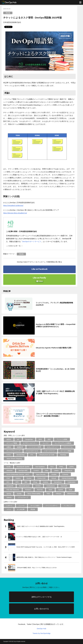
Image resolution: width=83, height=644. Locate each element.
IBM (26, 482)
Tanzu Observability (34, 494)
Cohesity (65, 474)
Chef (8, 478)
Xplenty (9, 497)
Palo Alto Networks (13, 490)
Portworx (28, 490)
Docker (29, 478)
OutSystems (51, 486)
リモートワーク (49, 451)
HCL (8, 482)
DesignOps (29, 439)
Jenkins (46, 482)
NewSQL (63, 455)
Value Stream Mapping (14, 459)
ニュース (22, 506)
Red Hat (40, 490)
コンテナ (46, 443)
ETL (32, 455)
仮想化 (9, 439)
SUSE (9, 467)
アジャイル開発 (62, 439)
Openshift (64, 486)
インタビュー (68, 506)
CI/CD (9, 455)
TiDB (48, 494)
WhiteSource (72, 494)
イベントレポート (52, 506)
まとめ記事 (21, 509)
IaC (18, 439)
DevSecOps (21, 455)
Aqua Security (41, 474)
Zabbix (56, 470)
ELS (52, 467)
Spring (9, 494)
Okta (47, 470)
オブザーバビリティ (30, 443)
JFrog (35, 482)
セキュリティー (52, 447)
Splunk (60, 490)
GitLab (54, 478)
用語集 (8, 13)
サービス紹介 (35, 506)
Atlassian (10, 470)
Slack (50, 490)
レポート (10, 506)
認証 (49, 439)
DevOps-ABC (23, 470)
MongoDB (10, 486)
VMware (58, 494)
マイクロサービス (32, 451)
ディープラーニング (13, 451)
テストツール (68, 447)
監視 (40, 439)
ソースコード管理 (35, 447)
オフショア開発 (12, 443)
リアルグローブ (23, 497)
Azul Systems (40, 467)
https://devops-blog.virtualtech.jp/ (15, 213)
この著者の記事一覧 (13, 246)
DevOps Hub (41, 629)
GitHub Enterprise (68, 478)
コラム (9, 509)
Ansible (54, 474)
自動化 (9, 447)
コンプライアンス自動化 (63, 443)
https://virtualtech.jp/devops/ (13, 205)
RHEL (61, 467)
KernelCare (58, 482)
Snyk (70, 490)
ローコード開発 (66, 451)
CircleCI (36, 470)
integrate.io (68, 470)
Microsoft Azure (24, 486)
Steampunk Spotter (23, 467)
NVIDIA (38, 486)
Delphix (18, 478)
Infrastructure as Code (47, 455)
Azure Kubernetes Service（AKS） (18, 474)
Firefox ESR (41, 478)
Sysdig (19, 494)
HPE (17, 482)
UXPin (72, 467)
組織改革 (20, 447)
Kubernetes (72, 482)
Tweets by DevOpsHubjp (41, 633)
